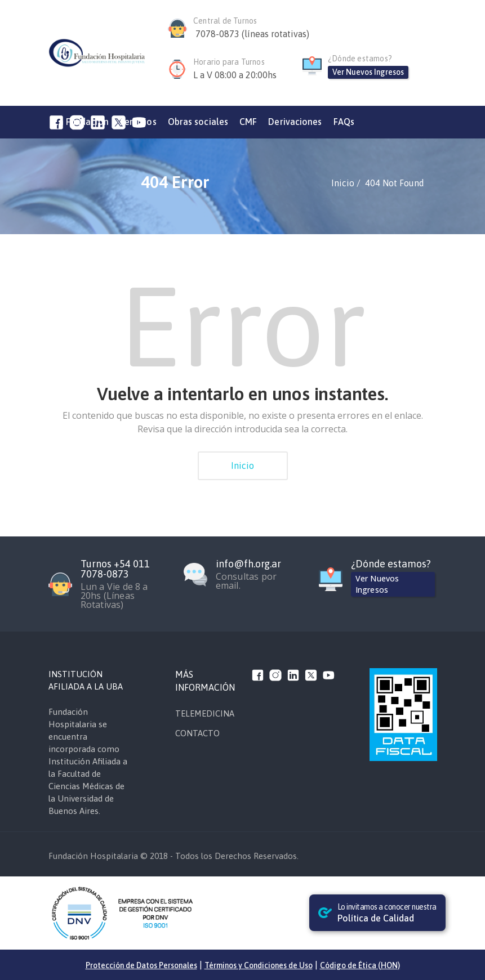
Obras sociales (198, 122)
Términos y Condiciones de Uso (259, 965)
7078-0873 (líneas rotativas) (252, 34)
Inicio (243, 466)
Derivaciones (295, 122)
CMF (248, 122)
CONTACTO (197, 733)
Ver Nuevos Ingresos (368, 72)
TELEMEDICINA (205, 713)
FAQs (344, 122)
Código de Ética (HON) (360, 965)
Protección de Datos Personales (141, 965)
